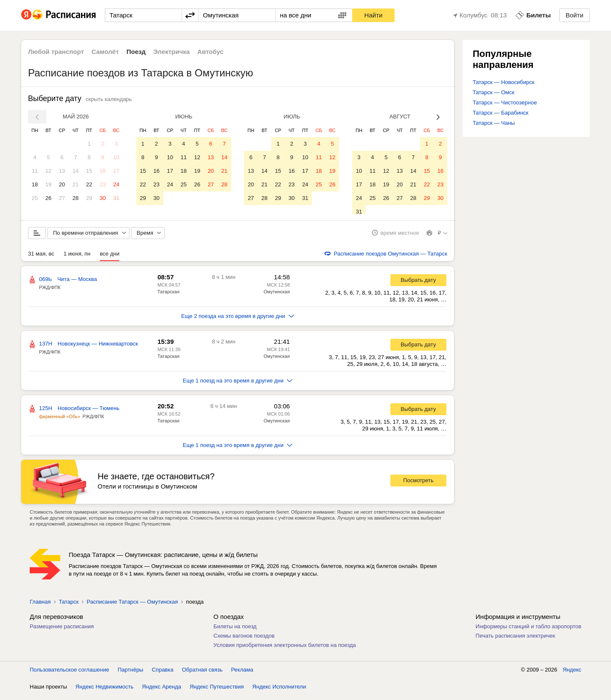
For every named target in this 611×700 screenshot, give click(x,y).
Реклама (242, 674)
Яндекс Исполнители (279, 691)
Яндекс (572, 674)
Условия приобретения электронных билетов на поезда (285, 650)
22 (89, 184)
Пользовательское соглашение (69, 674)
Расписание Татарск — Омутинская (132, 606)
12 (48, 171)
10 (116, 157)
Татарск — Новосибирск (503, 82)
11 (35, 171)
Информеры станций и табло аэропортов (528, 631)
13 (62, 171)
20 (62, 184)
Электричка (171, 52)
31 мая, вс (41, 258)
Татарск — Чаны (494, 123)
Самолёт (105, 52)
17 (116, 171)
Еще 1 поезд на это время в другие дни (238, 385)
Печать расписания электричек (515, 640)
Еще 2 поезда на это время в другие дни (238, 321)
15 (89, 171)
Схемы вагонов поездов (244, 640)
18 (35, 184)
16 (103, 171)
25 (35, 198)
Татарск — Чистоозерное (505, 103)
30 (103, 198)
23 (103, 184)
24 (116, 184)
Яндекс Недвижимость (105, 691)
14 (76, 171)
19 (48, 184)
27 (62, 198)
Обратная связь (202, 674)
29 (89, 198)
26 (48, 198)
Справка (163, 674)
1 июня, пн (77, 258)
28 (76, 198)
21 (76, 184)
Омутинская (277, 296)
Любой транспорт (56, 52)
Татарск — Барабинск (500, 113)
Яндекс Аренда (162, 691)
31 (116, 198)
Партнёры (130, 674)
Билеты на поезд (235, 631)
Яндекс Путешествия (217, 691)
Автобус (210, 52)
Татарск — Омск (493, 92)
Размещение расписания (62, 631)
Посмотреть (418, 485)
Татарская (168, 296)
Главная (40, 606)
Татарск (69, 606)
